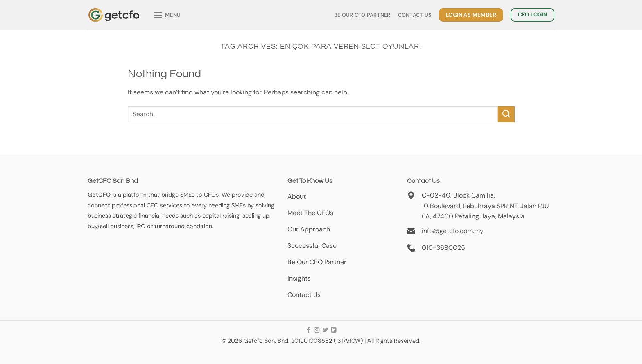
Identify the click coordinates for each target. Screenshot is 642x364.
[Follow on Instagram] (317, 330)
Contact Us (415, 15)
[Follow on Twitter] (325, 330)
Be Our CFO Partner (362, 15)
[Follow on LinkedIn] (333, 330)
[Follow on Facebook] (309, 330)
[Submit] (506, 114)
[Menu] (167, 15)
